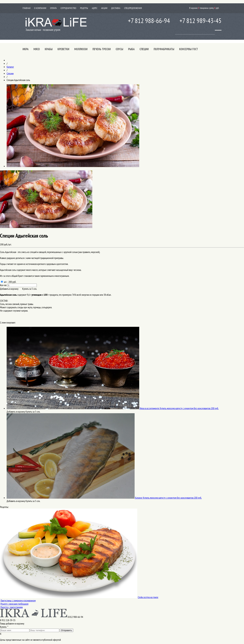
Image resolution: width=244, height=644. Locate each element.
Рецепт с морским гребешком (14, 604)
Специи (144, 49)
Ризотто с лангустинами (12, 607)
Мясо (37, 49)
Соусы (119, 49)
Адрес (95, 8)
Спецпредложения (133, 8)
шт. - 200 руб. (9, 282)
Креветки (63, 49)
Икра (26, 49)
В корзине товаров (204, 8)
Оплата (53, 8)
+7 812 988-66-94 (149, 21)
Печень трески (102, 49)
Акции (104, 8)
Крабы (49, 49)
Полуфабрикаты (164, 49)
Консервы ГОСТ (189, 49)
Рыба (131, 49)
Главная (26, 8)
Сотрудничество (68, 8)
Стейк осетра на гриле (148, 597)
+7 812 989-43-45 (200, 21)
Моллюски (81, 49)
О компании (40, 8)
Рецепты (84, 8)
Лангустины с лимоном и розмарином (18, 600)
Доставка (116, 8)
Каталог (10, 67)
